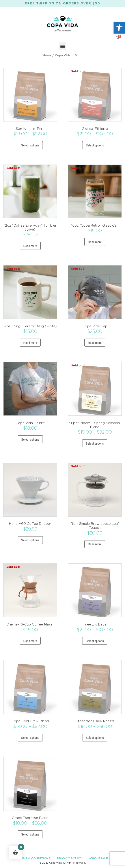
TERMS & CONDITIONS (34, 859)
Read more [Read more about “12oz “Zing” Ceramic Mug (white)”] (30, 343)
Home (47, 56)
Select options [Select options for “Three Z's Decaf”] (95, 641)
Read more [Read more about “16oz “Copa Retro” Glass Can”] (95, 242)
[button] (119, 28)
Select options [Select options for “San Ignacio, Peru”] (30, 145)
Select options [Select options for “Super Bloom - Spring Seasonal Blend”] (95, 443)
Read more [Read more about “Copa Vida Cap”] (95, 343)
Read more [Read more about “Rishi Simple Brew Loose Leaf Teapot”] (95, 544)
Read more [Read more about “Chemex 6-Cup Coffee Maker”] (30, 641)
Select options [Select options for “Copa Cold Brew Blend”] (30, 738)
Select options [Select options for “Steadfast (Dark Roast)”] (95, 738)
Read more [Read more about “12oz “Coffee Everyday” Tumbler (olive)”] (30, 246)
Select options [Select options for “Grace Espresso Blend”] (30, 834)
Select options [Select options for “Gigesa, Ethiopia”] (95, 145)
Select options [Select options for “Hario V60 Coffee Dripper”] (30, 540)
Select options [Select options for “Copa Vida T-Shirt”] (30, 439)
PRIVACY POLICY (69, 859)
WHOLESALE (98, 859)
